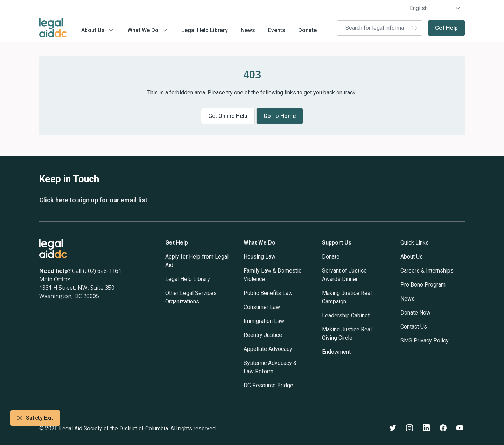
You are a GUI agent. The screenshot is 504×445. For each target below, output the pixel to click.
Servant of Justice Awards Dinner (344, 275)
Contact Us (414, 327)
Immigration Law (264, 321)
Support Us (337, 243)
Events (277, 30)
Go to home (280, 116)
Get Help (446, 28)
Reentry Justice (263, 335)
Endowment (336, 352)
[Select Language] (435, 8)
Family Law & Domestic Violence (272, 275)
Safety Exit (35, 418)
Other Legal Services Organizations (191, 297)
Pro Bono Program (423, 285)
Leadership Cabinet (346, 315)
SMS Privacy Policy (425, 341)
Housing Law (260, 257)
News (248, 30)
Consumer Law (262, 307)
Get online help (228, 116)
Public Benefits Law (268, 293)
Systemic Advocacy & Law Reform (270, 367)
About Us (93, 30)
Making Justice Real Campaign (347, 297)
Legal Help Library (205, 30)
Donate (307, 30)
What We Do (143, 30)
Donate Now (415, 313)
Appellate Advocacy (268, 349)
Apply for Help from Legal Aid (197, 261)
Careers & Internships (427, 271)
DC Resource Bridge (268, 385)
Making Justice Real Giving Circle (347, 334)
